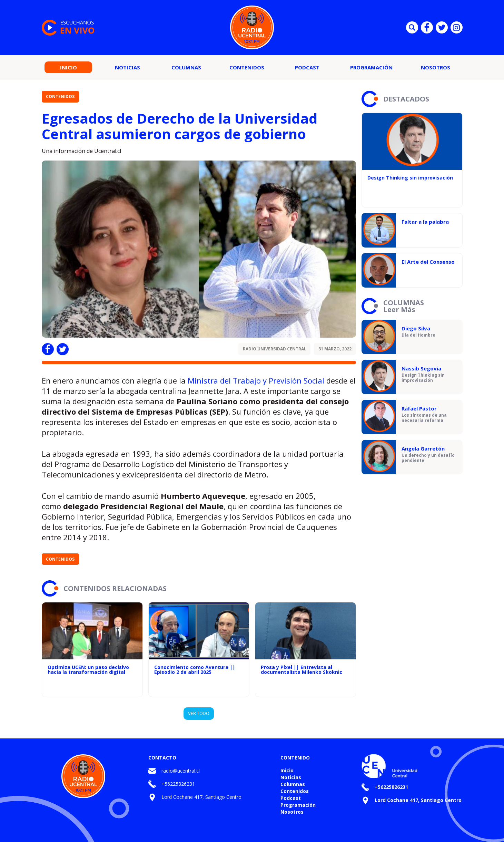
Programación (371, 67)
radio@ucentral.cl (181, 771)
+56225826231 (178, 784)
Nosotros (436, 67)
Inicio (68, 67)
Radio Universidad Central (275, 349)
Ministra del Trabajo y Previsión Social (256, 380)
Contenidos (247, 67)
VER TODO (199, 713)
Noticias (127, 67)
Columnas (186, 67)
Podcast (307, 67)
